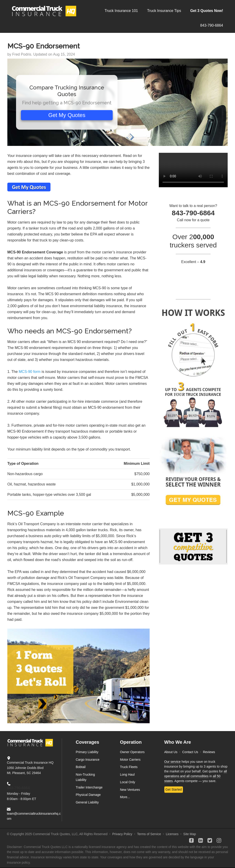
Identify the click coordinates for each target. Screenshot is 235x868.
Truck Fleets (129, 767)
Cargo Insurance (88, 760)
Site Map (190, 834)
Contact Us (190, 752)
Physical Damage (88, 795)
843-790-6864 (18, 788)
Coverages (87, 742)
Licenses (172, 834)
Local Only (128, 782)
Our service (173, 762)
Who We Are (178, 742)
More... (125, 797)
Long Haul (127, 774)
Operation (131, 742)
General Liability (87, 802)
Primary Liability (87, 752)
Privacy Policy (122, 834)
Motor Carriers (130, 760)
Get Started (174, 789)
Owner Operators (132, 752)
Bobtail (81, 767)
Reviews (209, 752)
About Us (171, 752)
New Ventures (130, 790)
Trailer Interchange (89, 787)
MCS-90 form (30, 372)
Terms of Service (149, 834)
